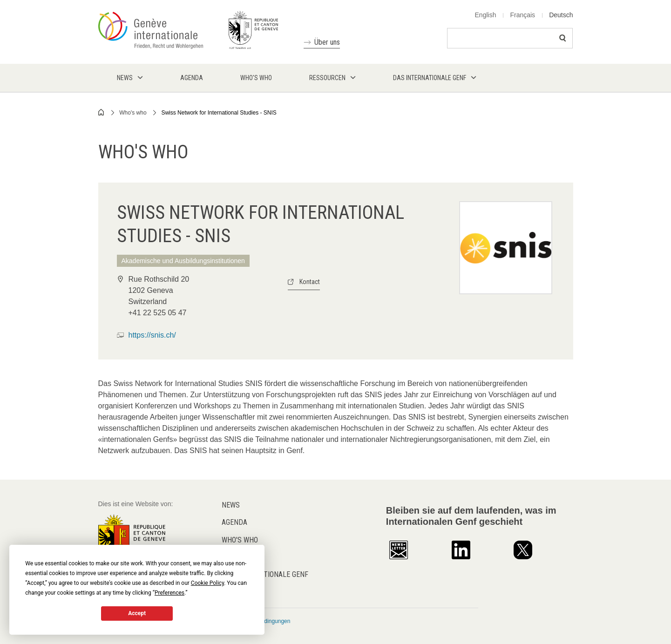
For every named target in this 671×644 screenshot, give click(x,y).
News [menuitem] (125, 78)
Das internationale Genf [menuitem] (430, 78)
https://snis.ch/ (152, 335)
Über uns (327, 42)
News (231, 505)
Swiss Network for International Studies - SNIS (219, 113)
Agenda (234, 522)
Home (102, 112)
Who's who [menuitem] (256, 78)
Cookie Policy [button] (207, 583)
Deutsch (561, 15)
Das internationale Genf (265, 574)
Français (522, 15)
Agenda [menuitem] (192, 78)
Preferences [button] (169, 593)
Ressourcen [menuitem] (327, 78)
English (486, 15)
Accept (137, 613)
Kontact (310, 282)
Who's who (133, 113)
